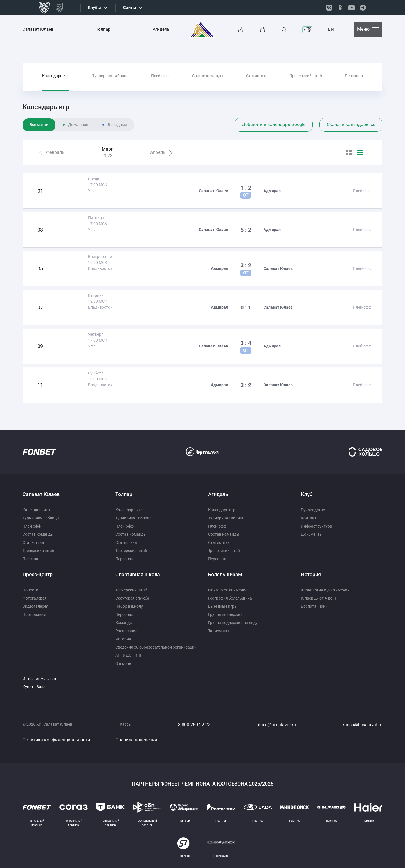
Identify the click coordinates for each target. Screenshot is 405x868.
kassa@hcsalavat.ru (362, 725)
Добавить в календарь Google (274, 125)
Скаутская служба (132, 598)
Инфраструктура (317, 526)
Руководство (313, 510)
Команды (124, 623)
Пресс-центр (38, 574)
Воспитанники (314, 606)
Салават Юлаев (38, 29)
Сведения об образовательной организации (156, 647)
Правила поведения (136, 740)
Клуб (307, 494)
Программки (34, 614)
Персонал (354, 76)
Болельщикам (225, 574)
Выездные (117, 125)
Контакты (310, 518)
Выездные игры (223, 606)
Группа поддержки (225, 614)
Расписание (126, 631)
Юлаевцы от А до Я (318, 598)
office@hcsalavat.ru (276, 725)
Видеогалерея (35, 606)
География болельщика (230, 598)
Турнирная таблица (110, 76)
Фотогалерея (35, 598)
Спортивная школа (138, 574)
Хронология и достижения (325, 590)
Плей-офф (160, 76)
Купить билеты (36, 687)
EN (331, 29)
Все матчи (39, 125)
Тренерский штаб (306, 76)
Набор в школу (129, 606)
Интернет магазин (39, 679)
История (123, 639)
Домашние (78, 125)
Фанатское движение (228, 590)
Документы (312, 534)
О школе (123, 663)
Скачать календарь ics (351, 125)
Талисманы (219, 631)
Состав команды (208, 76)
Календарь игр (56, 76)
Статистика (257, 76)
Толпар (103, 29)
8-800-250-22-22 (194, 725)
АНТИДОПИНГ (129, 655)
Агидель (161, 29)
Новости (30, 590)
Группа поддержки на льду (233, 623)
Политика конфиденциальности (56, 740)
